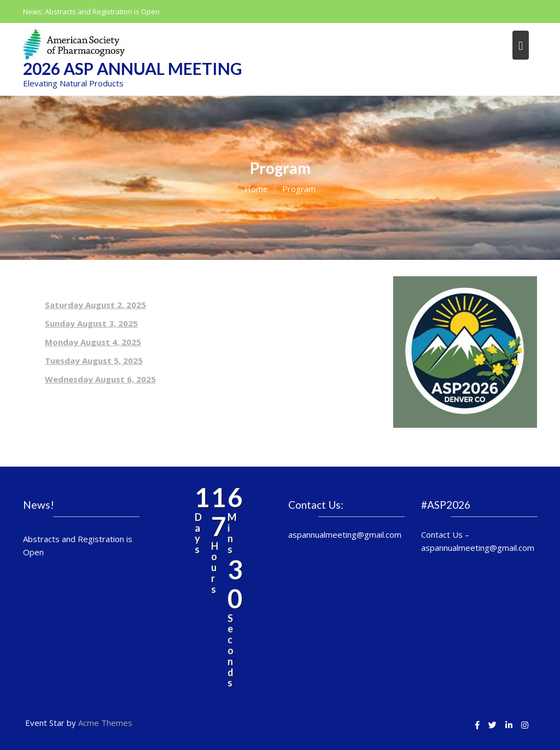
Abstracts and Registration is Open (102, 11)
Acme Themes (105, 723)
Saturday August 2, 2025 (95, 305)
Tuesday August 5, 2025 (94, 361)
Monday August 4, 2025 (93, 342)
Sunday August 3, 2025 (91, 323)
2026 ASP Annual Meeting (133, 68)
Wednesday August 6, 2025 (100, 379)
